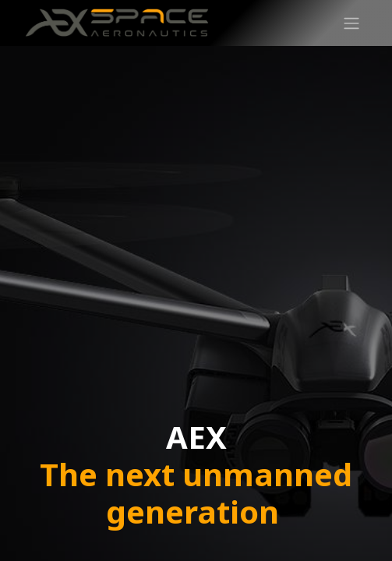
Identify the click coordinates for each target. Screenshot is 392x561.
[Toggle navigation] (351, 23)
